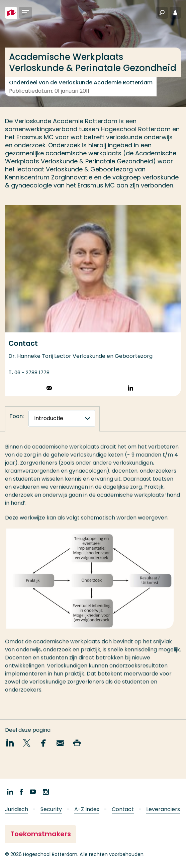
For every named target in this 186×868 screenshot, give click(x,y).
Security (51, 809)
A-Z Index (87, 809)
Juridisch (17, 809)
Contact (123, 809)
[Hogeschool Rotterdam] (11, 13)
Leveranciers (163, 809)
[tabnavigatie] (62, 418)
